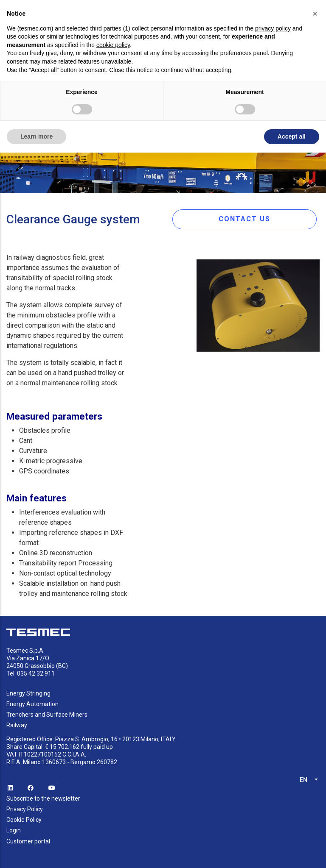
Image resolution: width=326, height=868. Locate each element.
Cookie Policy (24, 820)
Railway (17, 725)
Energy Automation (32, 704)
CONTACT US (244, 219)
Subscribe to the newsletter (43, 798)
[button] (315, 14)
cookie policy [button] (113, 45)
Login (14, 830)
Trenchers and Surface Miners (47, 715)
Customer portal (28, 841)
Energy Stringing (28, 693)
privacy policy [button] (273, 28)
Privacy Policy (25, 809)
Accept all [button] (292, 136)
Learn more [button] (37, 136)
